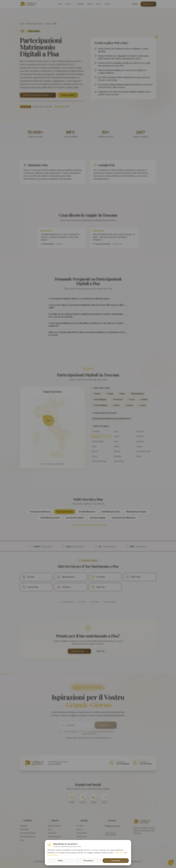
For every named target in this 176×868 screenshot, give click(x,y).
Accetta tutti (116, 860)
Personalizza (88, 860)
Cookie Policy (119, 852)
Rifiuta (60, 860)
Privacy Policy (52, 855)
